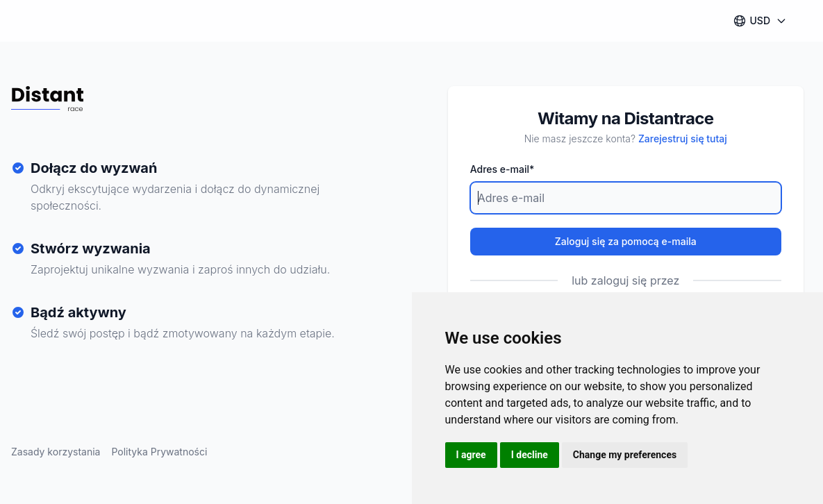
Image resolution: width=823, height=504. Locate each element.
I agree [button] (471, 455)
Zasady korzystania (56, 452)
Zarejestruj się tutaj (683, 138)
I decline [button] (530, 455)
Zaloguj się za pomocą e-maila (626, 241)
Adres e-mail (502, 169)
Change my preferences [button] (625, 455)
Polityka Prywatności (159, 452)
